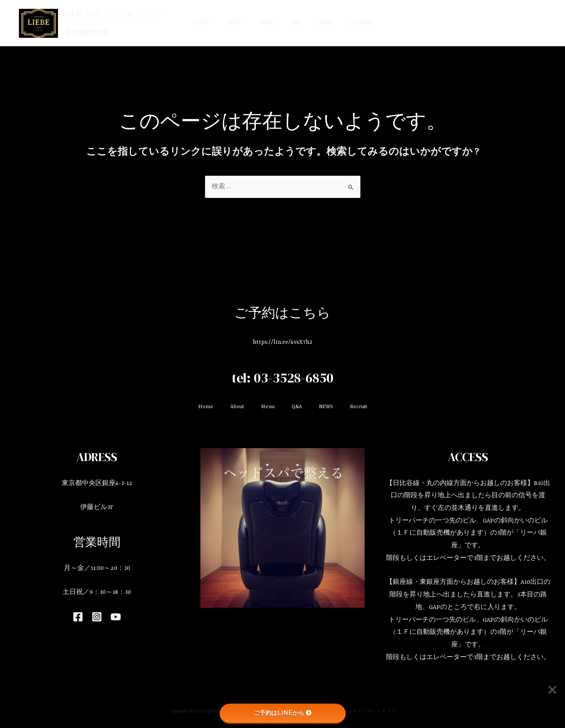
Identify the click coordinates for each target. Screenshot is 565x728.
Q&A (298, 23)
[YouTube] (116, 617)
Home (193, 23)
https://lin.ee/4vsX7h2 (283, 342)
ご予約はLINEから (283, 713)
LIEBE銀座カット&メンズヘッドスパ (108, 18)
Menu (265, 23)
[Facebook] (78, 617)
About (229, 23)
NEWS (331, 23)
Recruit (369, 23)
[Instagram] (97, 617)
